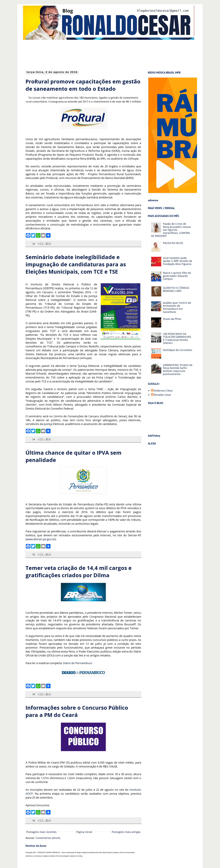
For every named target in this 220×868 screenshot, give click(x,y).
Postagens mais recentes (41, 832)
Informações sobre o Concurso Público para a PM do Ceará (77, 711)
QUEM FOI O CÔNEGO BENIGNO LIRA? (176, 289)
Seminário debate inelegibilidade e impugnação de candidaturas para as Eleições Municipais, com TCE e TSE (76, 264)
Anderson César (163, 391)
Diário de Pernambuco (78, 663)
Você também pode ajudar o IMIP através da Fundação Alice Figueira (177, 261)
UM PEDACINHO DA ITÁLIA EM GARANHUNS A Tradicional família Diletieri (177, 338)
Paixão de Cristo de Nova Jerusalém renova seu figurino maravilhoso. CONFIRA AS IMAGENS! (171, 230)
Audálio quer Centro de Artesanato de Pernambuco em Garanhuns (177, 307)
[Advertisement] (94, 54)
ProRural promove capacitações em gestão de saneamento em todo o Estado (83, 85)
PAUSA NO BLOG (173, 243)
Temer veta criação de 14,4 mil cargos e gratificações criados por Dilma (79, 571)
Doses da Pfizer (172, 319)
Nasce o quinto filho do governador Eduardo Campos (177, 276)
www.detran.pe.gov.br (41, 539)
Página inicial (84, 832)
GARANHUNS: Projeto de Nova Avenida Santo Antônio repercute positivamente (178, 369)
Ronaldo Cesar (163, 395)
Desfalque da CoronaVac (178, 350)
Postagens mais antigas (126, 832)
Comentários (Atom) (48, 838)
